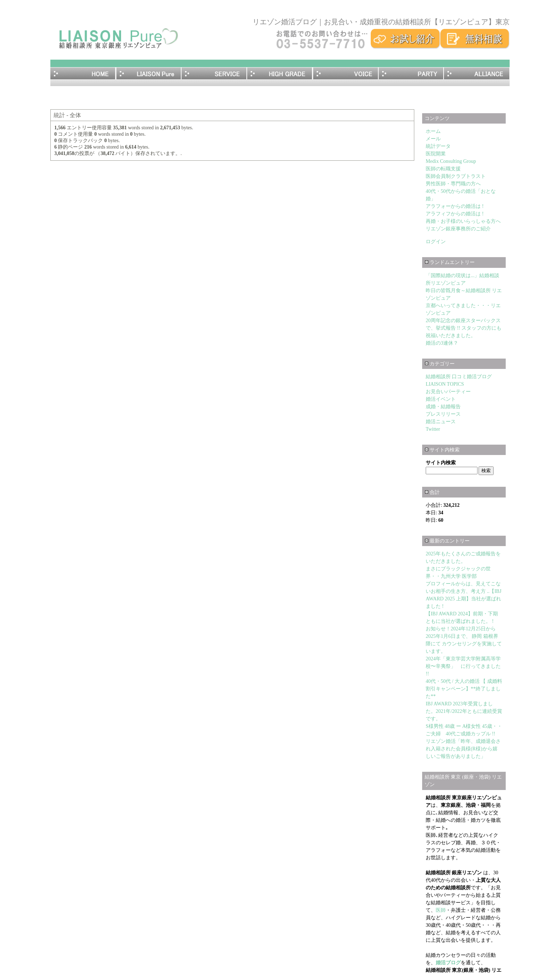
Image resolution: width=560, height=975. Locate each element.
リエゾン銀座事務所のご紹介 (458, 229)
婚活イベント (441, 399)
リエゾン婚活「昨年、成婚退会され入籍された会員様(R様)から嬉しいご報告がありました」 (463, 749)
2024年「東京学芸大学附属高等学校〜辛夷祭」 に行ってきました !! (463, 666)
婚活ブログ (448, 963)
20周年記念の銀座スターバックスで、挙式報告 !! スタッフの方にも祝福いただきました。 (464, 328)
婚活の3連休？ (442, 343)
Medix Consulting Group (451, 161)
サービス (214, 73)
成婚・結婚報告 (443, 407)
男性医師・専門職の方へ (453, 184)
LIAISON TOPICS (445, 384)
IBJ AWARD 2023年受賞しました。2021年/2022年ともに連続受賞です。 (464, 711)
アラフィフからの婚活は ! (455, 214)
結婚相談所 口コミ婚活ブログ (459, 377)
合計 (432, 492)
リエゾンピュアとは (149, 73)
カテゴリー (440, 364)
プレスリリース (443, 414)
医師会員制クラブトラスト (458, 176)
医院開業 (436, 154)
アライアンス (477, 73)
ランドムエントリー (450, 262)
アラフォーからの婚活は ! (455, 206)
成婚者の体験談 (346, 73)
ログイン (436, 242)
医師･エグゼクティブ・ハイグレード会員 (280, 73)
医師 (441, 910)
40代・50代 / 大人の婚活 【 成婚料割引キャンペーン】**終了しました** (464, 689)
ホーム (83, 73)
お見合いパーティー (411, 73)
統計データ (438, 146)
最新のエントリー (447, 541)
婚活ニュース (441, 422)
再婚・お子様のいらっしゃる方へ (463, 221)
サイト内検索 (442, 450)
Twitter (433, 429)
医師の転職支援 (443, 169)
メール (433, 139)
